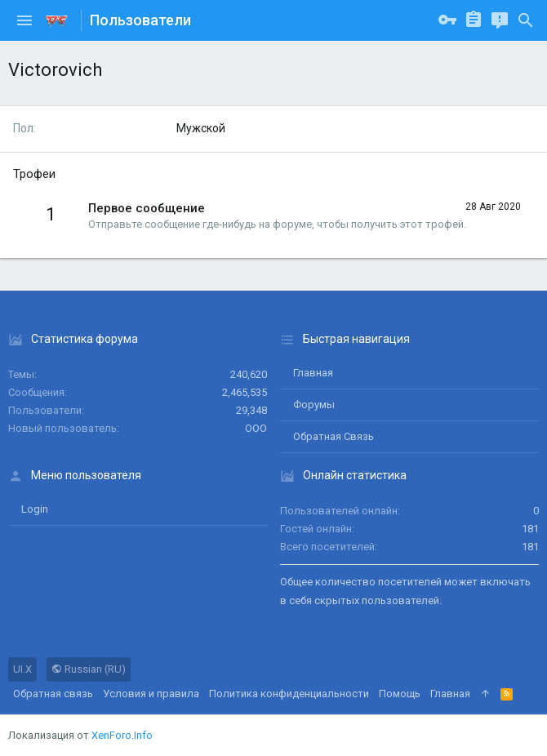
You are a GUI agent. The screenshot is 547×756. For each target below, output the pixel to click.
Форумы (314, 405)
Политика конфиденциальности (289, 694)
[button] (24, 20)
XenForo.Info (122, 735)
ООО (256, 428)
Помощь (400, 694)
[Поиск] (526, 20)
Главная (313, 373)
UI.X (22, 669)
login (35, 509)
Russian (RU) (89, 669)
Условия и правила (151, 694)
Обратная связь (334, 436)
